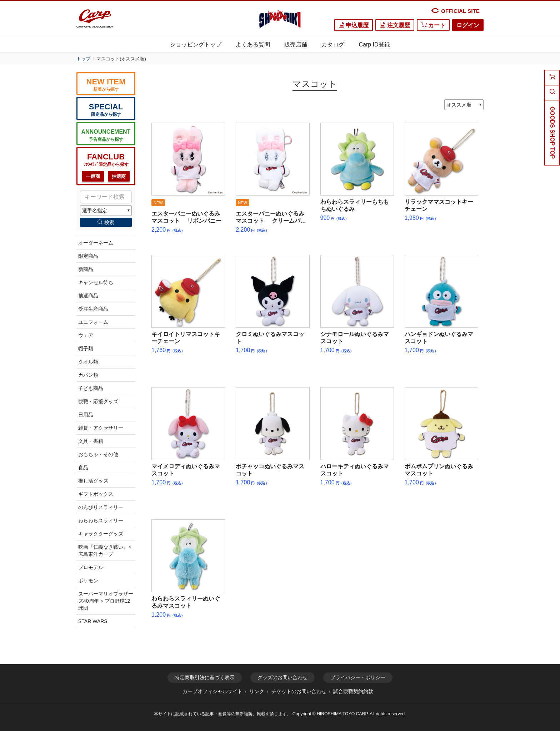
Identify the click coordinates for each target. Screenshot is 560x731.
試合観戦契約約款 (353, 692)
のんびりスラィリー (101, 507)
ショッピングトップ (196, 45)
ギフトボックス (96, 494)
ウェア (86, 335)
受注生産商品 (93, 309)
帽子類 (86, 349)
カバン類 (88, 375)
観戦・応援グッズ (98, 401)
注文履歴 (395, 25)
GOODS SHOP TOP (552, 133)
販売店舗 (296, 45)
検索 (106, 222)
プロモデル (91, 567)
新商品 (86, 269)
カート (433, 25)
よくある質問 (253, 45)
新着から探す (106, 85)
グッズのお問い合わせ (282, 678)
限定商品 (88, 256)
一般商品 (93, 178)
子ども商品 (91, 388)
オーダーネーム (96, 243)
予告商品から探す (106, 135)
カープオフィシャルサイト (212, 692)
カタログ (333, 45)
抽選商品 (119, 178)
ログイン (468, 25)
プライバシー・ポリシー (358, 678)
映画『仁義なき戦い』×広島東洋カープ (105, 550)
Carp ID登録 (374, 45)
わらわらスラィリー (101, 520)
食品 (83, 468)
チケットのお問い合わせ (299, 692)
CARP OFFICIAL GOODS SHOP (95, 19)
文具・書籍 (91, 441)
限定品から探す (106, 110)
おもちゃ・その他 (98, 454)
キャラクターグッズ (101, 534)
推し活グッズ (93, 481)
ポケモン (88, 581)
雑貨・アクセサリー (101, 428)
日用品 (86, 415)
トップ (83, 59)
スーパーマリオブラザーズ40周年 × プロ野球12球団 (106, 601)
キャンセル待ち (96, 282)
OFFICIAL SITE (455, 11)
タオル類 (88, 362)
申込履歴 (354, 25)
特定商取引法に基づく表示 (205, 678)
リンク (257, 692)
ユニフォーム (93, 322)
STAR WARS (93, 621)
